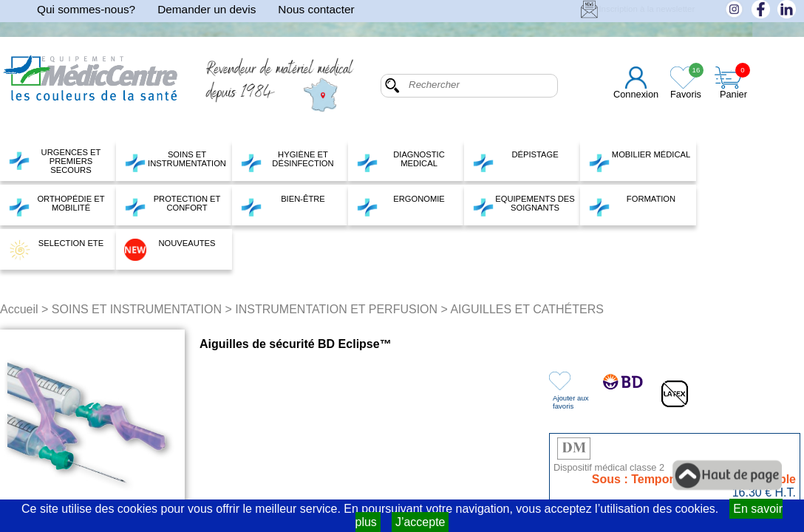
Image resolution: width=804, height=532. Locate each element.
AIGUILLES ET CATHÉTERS (527, 309)
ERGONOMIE (401, 205)
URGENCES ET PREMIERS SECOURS (54, 161)
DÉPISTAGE (515, 161)
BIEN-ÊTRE (283, 205)
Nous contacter (316, 9)
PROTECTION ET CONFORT (172, 205)
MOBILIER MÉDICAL (639, 161)
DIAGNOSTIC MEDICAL (401, 161)
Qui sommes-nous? (86, 9)
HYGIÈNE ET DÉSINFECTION (287, 161)
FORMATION (632, 205)
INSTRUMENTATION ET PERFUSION (336, 309)
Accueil (19, 309)
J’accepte (420, 522)
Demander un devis (207, 9)
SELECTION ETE (56, 250)
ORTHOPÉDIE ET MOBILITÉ (57, 205)
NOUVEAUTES (170, 250)
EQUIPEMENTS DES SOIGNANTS (524, 205)
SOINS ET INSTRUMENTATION (175, 161)
